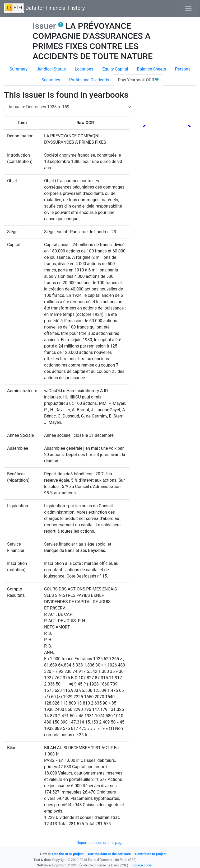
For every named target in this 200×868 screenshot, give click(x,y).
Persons (183, 69)
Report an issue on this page (100, 843)
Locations (84, 69)
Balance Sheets (152, 69)
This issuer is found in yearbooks (66, 95)
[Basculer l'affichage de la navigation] (188, 8)
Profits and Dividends (89, 80)
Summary (18, 69)
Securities (51, 80)
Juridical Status (51, 69)
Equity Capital (115, 69)
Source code (142, 865)
